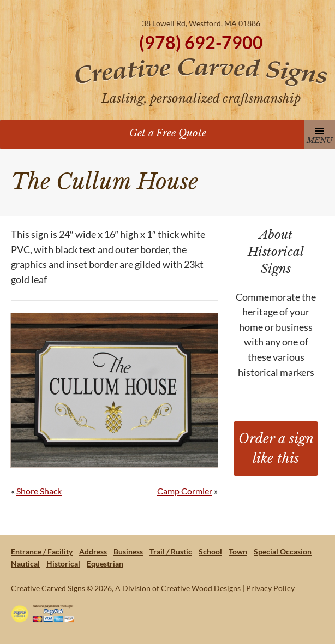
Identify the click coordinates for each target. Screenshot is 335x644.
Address (93, 551)
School (210, 551)
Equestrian (105, 563)
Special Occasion (283, 551)
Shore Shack (39, 491)
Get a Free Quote (168, 133)
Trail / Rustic (171, 551)
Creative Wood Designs (201, 588)
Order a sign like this (276, 448)
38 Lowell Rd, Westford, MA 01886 (201, 23)
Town (238, 551)
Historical (63, 563)
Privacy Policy (270, 588)
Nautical (25, 563)
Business (128, 551)
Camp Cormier (185, 491)
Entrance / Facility (42, 551)
